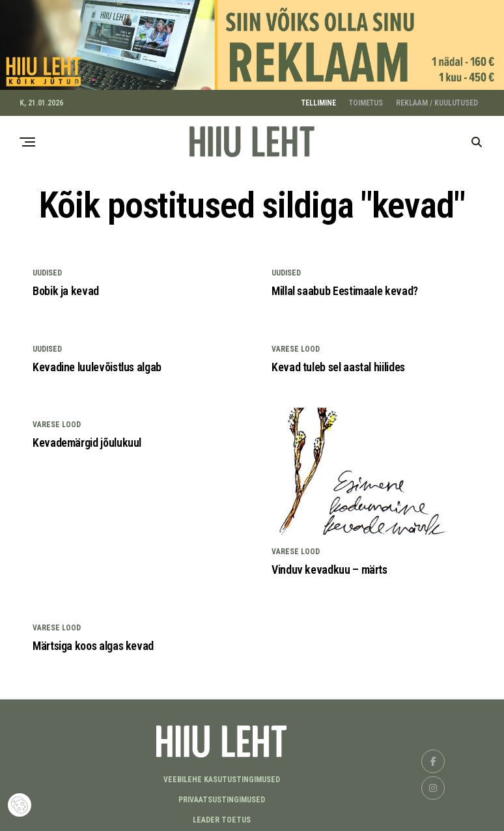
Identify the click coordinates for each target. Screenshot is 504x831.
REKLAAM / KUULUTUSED (437, 99)
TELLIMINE (319, 99)
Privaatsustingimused (222, 796)
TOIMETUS (366, 99)
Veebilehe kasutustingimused (222, 776)
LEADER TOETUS (222, 816)
